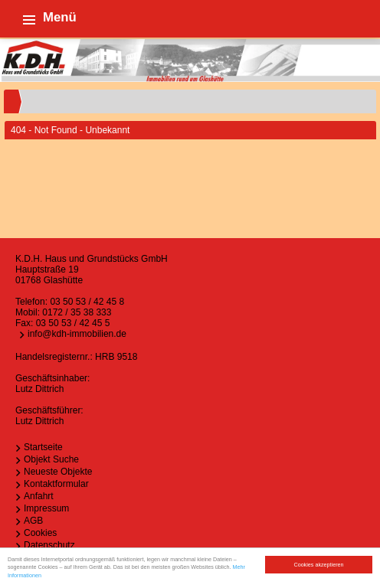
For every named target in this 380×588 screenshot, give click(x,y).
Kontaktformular (56, 484)
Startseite (43, 447)
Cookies (40, 533)
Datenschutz (49, 545)
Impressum (46, 508)
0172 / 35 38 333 (77, 312)
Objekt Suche (51, 459)
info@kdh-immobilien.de (77, 334)
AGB (33, 521)
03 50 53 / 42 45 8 (87, 302)
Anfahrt (39, 496)
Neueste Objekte (58, 472)
